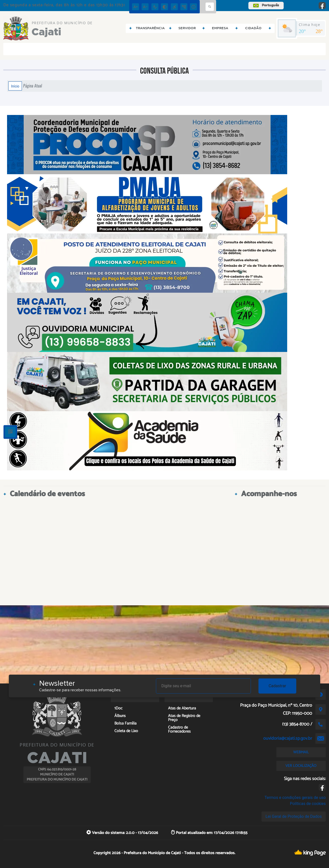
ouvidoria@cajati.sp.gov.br (288, 738)
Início (15, 86)
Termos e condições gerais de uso (295, 798)
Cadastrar (277, 686)
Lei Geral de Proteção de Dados (294, 816)
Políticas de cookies (308, 804)
